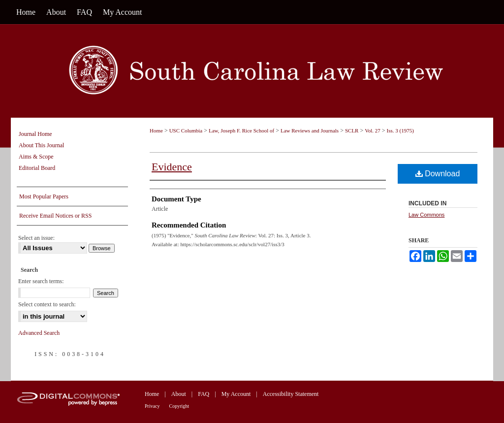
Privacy (152, 406)
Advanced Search (39, 333)
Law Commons (426, 215)
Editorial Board (37, 168)
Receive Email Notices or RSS (55, 216)
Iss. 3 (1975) (400, 130)
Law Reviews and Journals (310, 130)
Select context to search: (47, 304)
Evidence (172, 167)
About (179, 394)
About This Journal (41, 145)
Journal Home (35, 134)
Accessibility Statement (291, 394)
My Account (236, 394)
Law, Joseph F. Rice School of (241, 130)
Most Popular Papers (44, 196)
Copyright (179, 406)
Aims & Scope (36, 157)
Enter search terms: (41, 281)
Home (156, 130)
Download (438, 174)
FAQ (204, 394)
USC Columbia (186, 130)
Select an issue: (36, 238)
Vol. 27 (373, 130)
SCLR (352, 130)
